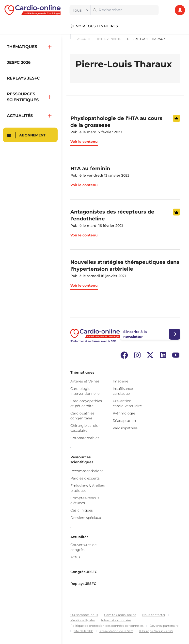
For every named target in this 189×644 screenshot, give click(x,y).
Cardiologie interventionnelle (85, 391)
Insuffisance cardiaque (123, 391)
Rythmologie (124, 413)
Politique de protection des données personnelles (107, 626)
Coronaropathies (85, 438)
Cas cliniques (82, 510)
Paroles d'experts (85, 478)
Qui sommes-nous (84, 615)
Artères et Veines (85, 381)
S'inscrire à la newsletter (135, 334)
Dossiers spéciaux (86, 518)
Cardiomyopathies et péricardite (86, 403)
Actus (75, 557)
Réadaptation (124, 421)
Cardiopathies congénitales (82, 416)
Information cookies (116, 620)
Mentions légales (83, 620)
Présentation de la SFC (116, 631)
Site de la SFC (83, 631)
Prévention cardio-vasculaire (127, 403)
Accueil (84, 39)
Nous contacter (154, 615)
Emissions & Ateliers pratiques (88, 488)
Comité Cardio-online (120, 615)
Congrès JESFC (84, 572)
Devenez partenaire (164, 626)
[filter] (79, 10)
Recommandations (87, 471)
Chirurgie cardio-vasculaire (85, 428)
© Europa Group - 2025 (156, 631)
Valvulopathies (125, 428)
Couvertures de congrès (83, 547)
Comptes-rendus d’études (85, 500)
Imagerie (120, 381)
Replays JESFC (83, 584)
